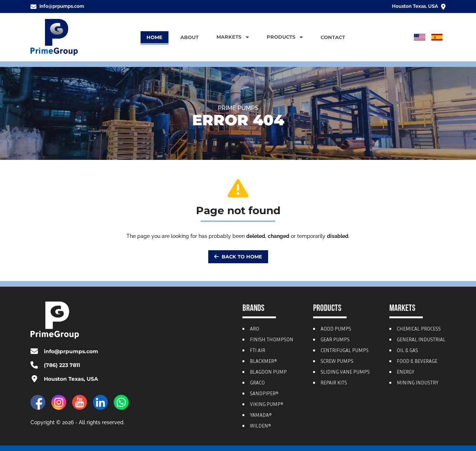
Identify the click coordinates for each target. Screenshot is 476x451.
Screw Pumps (337, 362)
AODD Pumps (336, 329)
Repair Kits (334, 383)
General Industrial (421, 340)
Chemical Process (419, 329)
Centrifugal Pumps (345, 351)
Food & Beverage (417, 362)
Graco (257, 383)
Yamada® (261, 416)
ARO (255, 329)
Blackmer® (263, 362)
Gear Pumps (335, 340)
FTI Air (258, 351)
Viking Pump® (267, 405)
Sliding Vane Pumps (345, 373)
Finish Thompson (272, 340)
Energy (406, 373)
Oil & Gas (407, 351)
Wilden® (260, 426)
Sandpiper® (264, 394)
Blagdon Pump (268, 373)
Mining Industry (418, 383)
